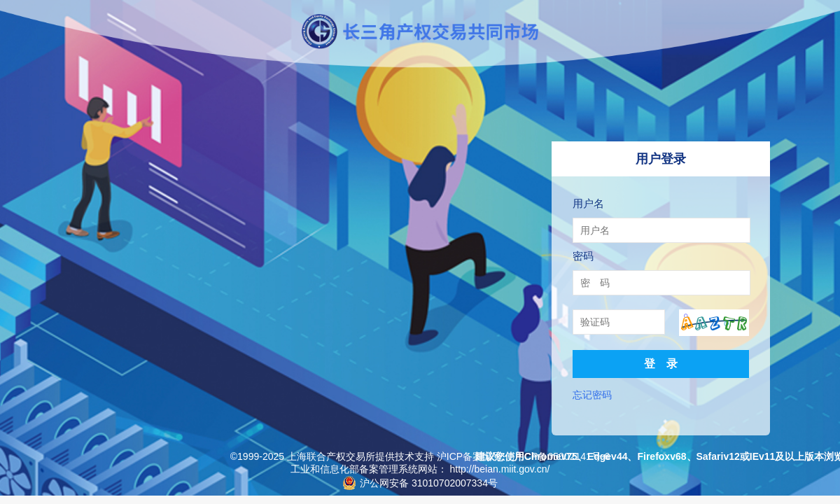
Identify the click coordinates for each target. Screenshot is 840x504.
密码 (583, 256)
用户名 (588, 203)
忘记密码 (592, 395)
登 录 (661, 364)
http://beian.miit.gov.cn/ (499, 469)
